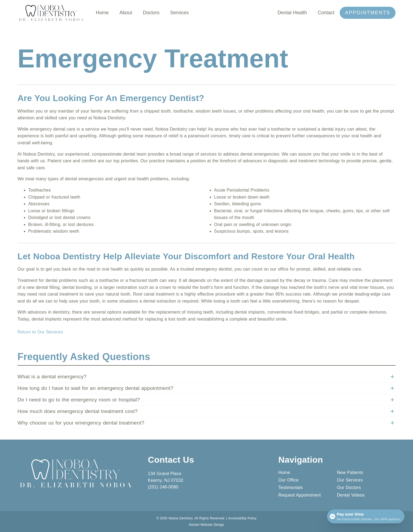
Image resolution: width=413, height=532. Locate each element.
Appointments (368, 13)
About (126, 13)
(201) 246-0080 (163, 487)
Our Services (350, 480)
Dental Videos (351, 495)
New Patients (350, 472)
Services (180, 13)
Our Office (289, 480)
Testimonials (291, 488)
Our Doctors (349, 488)
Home (102, 13)
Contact (326, 13)
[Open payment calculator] (366, 516)
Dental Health (292, 13)
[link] (51, 21)
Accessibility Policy (242, 518)
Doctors (151, 13)
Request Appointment (300, 495)
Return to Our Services (40, 332)
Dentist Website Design (207, 525)
